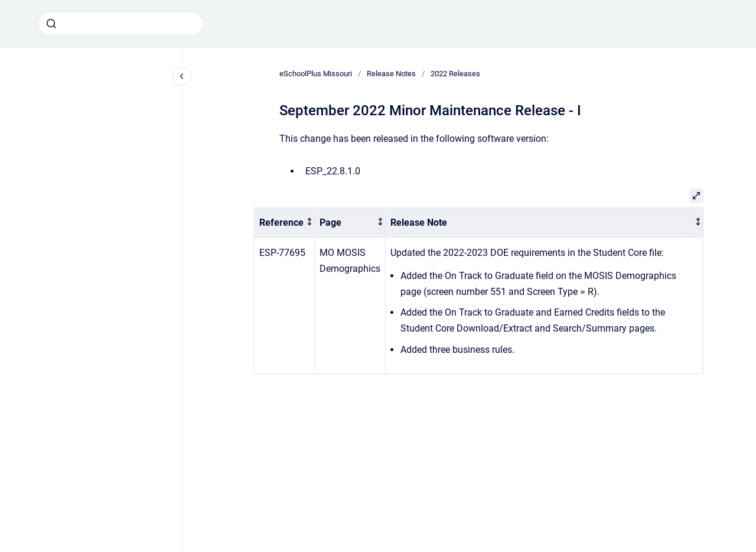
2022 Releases (455, 74)
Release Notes (391, 74)
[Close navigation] (182, 76)
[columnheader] (285, 223)
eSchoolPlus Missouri (316, 74)
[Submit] (51, 24)
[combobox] (120, 24)
